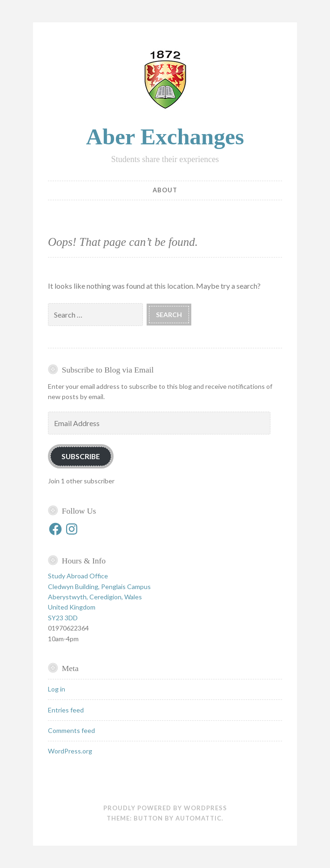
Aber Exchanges (165, 137)
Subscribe (81, 456)
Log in (57, 689)
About (165, 190)
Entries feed (66, 710)
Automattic (199, 818)
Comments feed (71, 730)
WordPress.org (70, 751)
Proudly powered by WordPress (165, 808)
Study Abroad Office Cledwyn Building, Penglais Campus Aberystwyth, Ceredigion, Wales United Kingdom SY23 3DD (99, 597)
